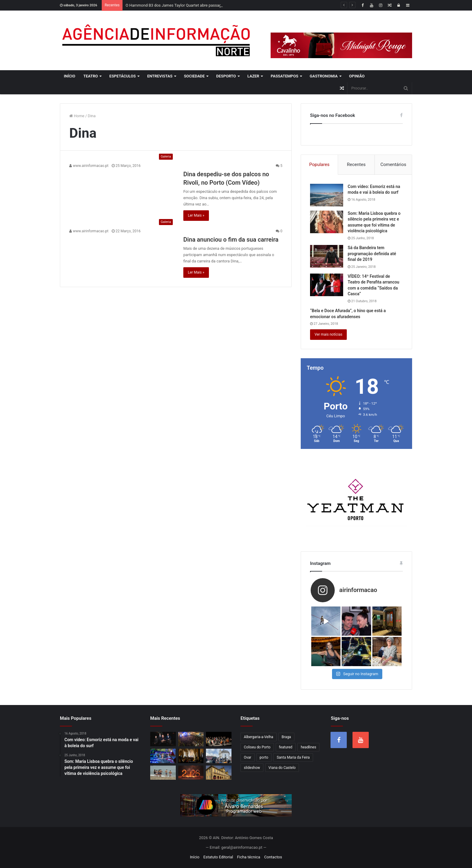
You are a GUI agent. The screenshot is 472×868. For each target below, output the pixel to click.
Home (77, 116)
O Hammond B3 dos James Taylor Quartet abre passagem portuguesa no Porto (194, 5)
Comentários (393, 165)
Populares (319, 165)
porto (264, 757)
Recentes (356, 165)
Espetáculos (123, 76)
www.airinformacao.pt (89, 166)
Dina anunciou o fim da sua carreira (231, 240)
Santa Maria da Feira (293, 757)
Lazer (253, 76)
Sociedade (194, 76)
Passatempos (284, 76)
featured (286, 747)
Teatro (91, 76)
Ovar (248, 757)
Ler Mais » (196, 215)
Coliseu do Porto (257, 747)
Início (70, 76)
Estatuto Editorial (218, 857)
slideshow (252, 768)
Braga (286, 737)
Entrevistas (160, 76)
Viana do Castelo (282, 768)
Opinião (357, 76)
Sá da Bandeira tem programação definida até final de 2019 (372, 254)
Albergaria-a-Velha (259, 737)
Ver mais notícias (328, 334)
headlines (308, 747)
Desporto (226, 76)
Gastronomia (324, 76)
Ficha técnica (249, 857)
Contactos (273, 857)
